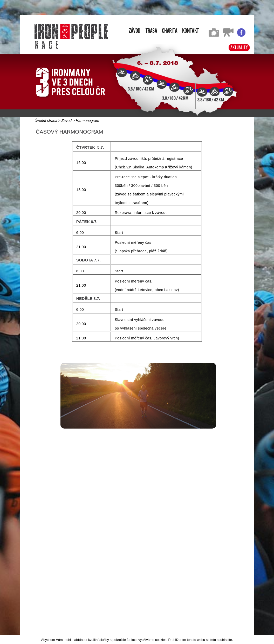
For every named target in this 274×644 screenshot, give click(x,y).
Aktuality (239, 47)
